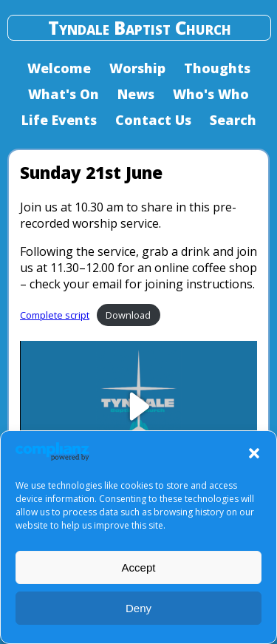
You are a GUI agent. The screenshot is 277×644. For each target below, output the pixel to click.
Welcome (59, 68)
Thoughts (217, 68)
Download (128, 315)
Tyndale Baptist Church (140, 28)
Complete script (55, 315)
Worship (137, 68)
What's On (64, 94)
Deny (138, 608)
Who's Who (211, 94)
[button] (254, 453)
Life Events (59, 120)
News (136, 94)
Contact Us (153, 120)
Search (233, 120)
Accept (139, 567)
